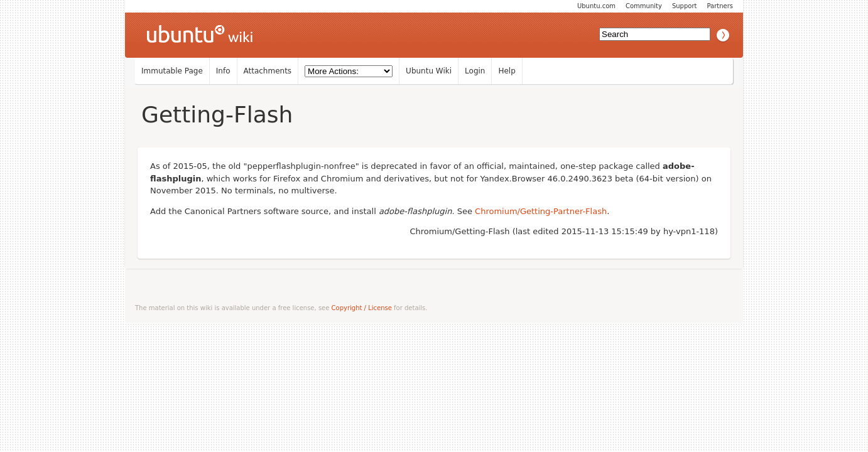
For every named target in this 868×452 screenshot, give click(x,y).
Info (223, 71)
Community (644, 6)
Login (475, 71)
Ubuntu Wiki (429, 71)
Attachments (268, 71)
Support (685, 6)
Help (507, 71)
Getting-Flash (217, 115)
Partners (720, 6)
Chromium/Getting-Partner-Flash (541, 211)
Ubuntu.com (596, 6)
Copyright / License (362, 308)
